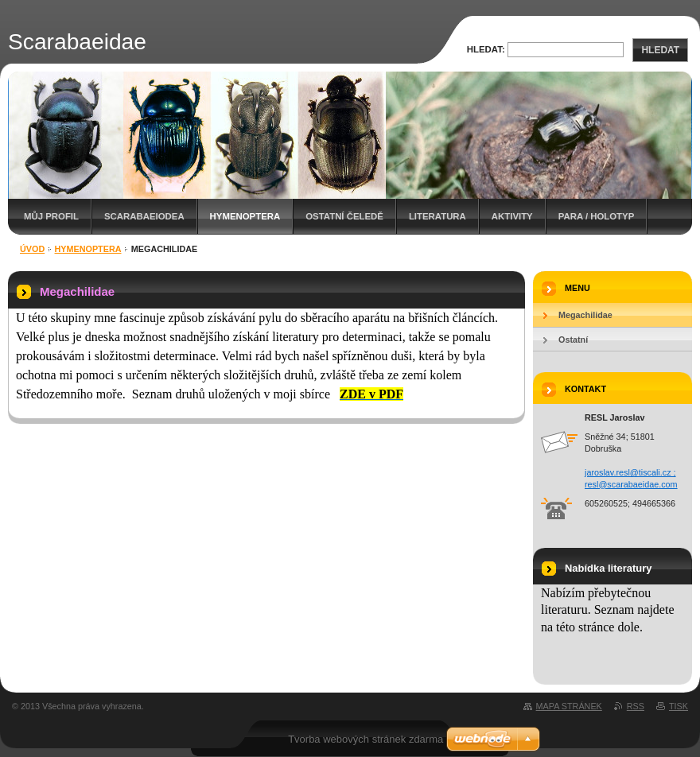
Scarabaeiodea (144, 216)
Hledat (660, 50)
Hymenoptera (245, 216)
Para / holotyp (597, 216)
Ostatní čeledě (344, 216)
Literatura (437, 216)
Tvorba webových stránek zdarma (366, 739)
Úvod (32, 249)
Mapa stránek (569, 706)
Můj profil (51, 216)
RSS (636, 706)
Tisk (679, 706)
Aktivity (512, 216)
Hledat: (486, 49)
